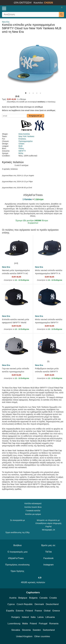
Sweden (37, 630)
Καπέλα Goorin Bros (33, 507)
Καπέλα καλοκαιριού (33, 503)
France (38, 611)
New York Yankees (26, 136)
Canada (43, 598)
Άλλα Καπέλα (24, 134)
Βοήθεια (17, 545)
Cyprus (11, 604)
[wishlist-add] (27, 258)
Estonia (20, 611)
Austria (13, 598)
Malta (25, 624)
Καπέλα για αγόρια (33, 514)
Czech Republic (25, 604)
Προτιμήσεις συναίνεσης (18, 565)
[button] (26, 93)
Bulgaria (33, 598)
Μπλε (21, 153)
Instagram (48, 565)
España (10, 611)
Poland (33, 624)
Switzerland (49, 630)
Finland (29, 611)
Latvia (40, 617)
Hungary (16, 617)
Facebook (49, 558)
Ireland (25, 617)
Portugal (43, 624)
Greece (56, 611)
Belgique (23, 598)
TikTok (49, 552)
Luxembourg (14, 624)
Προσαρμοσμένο (26, 141)
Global (47, 611)
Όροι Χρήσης (17, 571)
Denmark (39, 604)
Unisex (21, 144)
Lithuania (50, 617)
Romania (54, 624)
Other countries (42, 636)
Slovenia (26, 630)
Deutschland (52, 604)
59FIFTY (22, 151)
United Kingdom (24, 636)
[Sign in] (51, 8)
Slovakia (16, 630)
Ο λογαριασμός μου (18, 552)
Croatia (53, 598)
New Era (6, 22)
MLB (20, 146)
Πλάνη (21, 148)
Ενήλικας (22, 139)
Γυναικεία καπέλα (33, 511)
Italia (33, 617)
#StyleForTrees (18, 558)
